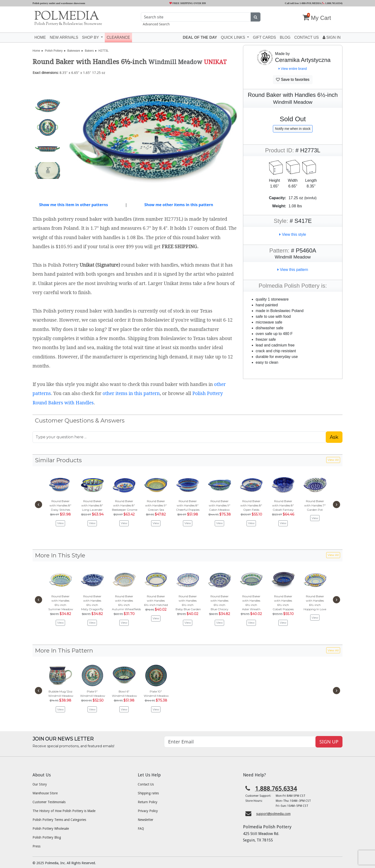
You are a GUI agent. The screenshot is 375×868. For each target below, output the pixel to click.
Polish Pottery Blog (47, 837)
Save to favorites (293, 80)
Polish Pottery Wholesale (51, 829)
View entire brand (293, 69)
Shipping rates (148, 793)
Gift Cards (264, 37)
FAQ (141, 829)
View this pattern (293, 270)
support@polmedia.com (273, 814)
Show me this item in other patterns (73, 205)
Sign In (332, 37)
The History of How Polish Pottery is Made (64, 811)
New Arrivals (64, 37)
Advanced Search (156, 24)
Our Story (40, 784)
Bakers (89, 51)
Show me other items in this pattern (179, 205)
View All (333, 460)
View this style (293, 234)
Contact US (306, 37)
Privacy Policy (148, 811)
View (61, 523)
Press (36, 846)
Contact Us (146, 784)
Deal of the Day (200, 37)
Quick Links (233, 37)
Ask (334, 437)
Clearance (118, 37)
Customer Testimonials (49, 802)
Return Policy (148, 802)
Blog (285, 37)
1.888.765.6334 (332, 3)
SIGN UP (329, 742)
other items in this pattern (131, 393)
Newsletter (146, 820)
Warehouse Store (45, 793)
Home (40, 37)
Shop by (91, 37)
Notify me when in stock (293, 129)
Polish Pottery (54, 51)
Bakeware (74, 51)
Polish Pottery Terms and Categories (59, 820)
